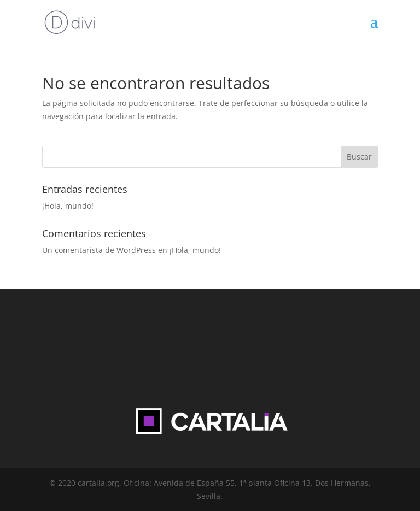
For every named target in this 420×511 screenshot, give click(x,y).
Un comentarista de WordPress (99, 250)
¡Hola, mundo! (68, 206)
